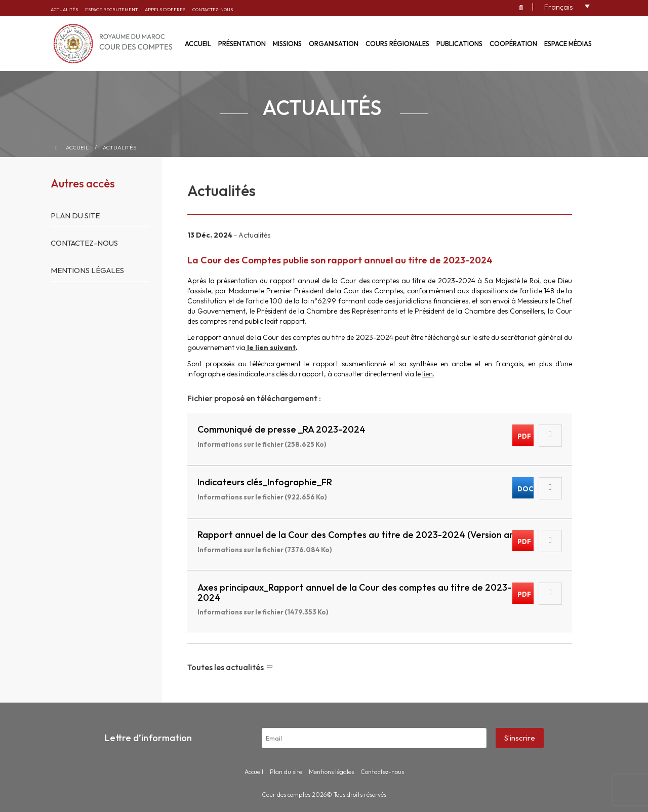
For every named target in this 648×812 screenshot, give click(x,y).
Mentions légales (87, 270)
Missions (287, 44)
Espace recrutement (111, 9)
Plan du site (75, 216)
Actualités (64, 9)
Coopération (513, 44)
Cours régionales (397, 44)
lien (428, 374)
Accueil (77, 147)
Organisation (334, 44)
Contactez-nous (213, 9)
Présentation (242, 44)
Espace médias (568, 44)
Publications (459, 44)
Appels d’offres (165, 9)
